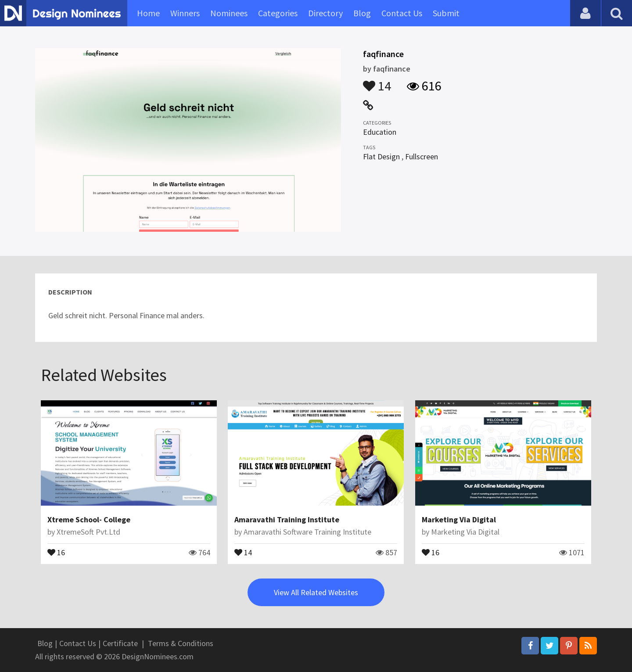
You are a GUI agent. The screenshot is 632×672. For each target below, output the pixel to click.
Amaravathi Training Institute (287, 519)
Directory (325, 13)
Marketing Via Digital (459, 519)
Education (380, 132)
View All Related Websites (316, 592)
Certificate (120, 643)
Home (148, 13)
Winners (185, 13)
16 (56, 552)
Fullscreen (422, 156)
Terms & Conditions (181, 643)
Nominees (229, 13)
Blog (362, 13)
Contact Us (402, 13)
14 (377, 82)
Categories (278, 13)
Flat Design (381, 156)
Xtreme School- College (89, 519)
